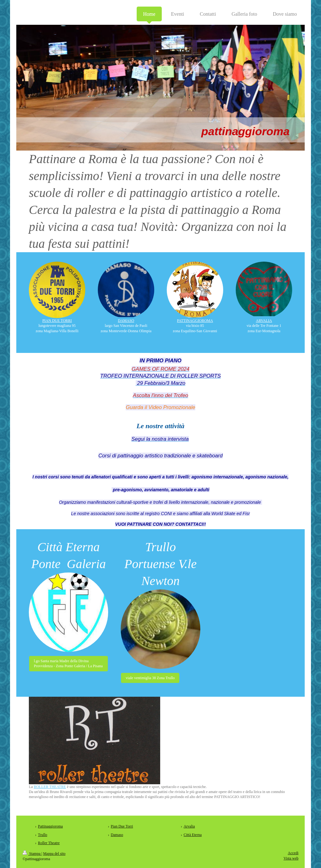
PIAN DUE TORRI (57, 321)
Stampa (32, 854)
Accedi (293, 853)
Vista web (291, 858)
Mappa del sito (54, 854)
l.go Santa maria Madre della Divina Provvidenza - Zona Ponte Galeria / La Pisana (68, 663)
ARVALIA (264, 321)
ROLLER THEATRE (50, 787)
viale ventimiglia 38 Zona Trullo (150, 678)
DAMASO (126, 321)
